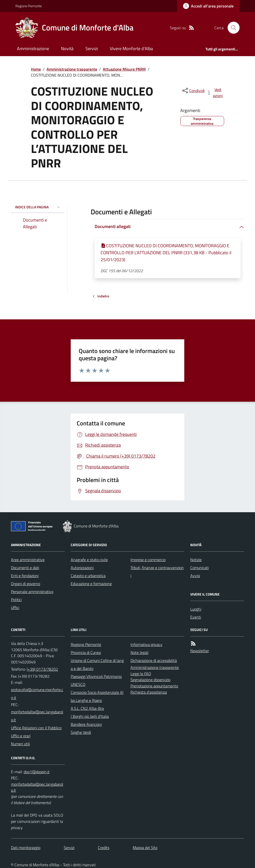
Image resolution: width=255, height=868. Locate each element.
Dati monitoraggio (26, 848)
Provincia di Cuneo (86, 652)
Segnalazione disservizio (150, 680)
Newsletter (200, 651)
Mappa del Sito (145, 848)
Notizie (196, 560)
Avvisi (195, 576)
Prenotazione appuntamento (154, 686)
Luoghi (196, 609)
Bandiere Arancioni (86, 724)
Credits (104, 848)
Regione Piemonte (29, 6)
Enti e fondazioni (25, 576)
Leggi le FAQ (141, 674)
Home (36, 69)
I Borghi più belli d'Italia (90, 716)
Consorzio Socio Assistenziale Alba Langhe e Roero (97, 696)
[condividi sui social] (193, 91)
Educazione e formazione (91, 584)
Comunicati (199, 568)
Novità (67, 49)
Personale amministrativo (32, 592)
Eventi (196, 617)
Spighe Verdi (81, 732)
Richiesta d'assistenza (149, 692)
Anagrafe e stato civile (89, 560)
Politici (16, 600)
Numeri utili (20, 744)
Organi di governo (26, 584)
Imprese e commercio (148, 560)
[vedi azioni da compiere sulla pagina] (215, 93)
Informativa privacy (146, 644)
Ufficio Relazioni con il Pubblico (36, 728)
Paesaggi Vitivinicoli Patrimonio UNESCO (96, 680)
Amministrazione (33, 49)
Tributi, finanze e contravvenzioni (157, 572)
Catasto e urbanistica (88, 576)
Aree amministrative (28, 560)
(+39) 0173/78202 (42, 669)
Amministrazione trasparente (72, 69)
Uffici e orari (21, 736)
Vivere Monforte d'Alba (131, 49)
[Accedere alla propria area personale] (208, 6)
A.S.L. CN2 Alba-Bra (87, 708)
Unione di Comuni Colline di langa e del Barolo (97, 664)
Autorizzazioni (82, 568)
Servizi (92, 49)
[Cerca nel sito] (232, 28)
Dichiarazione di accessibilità (154, 660)
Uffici (15, 608)
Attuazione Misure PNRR (124, 69)
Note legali (139, 652)
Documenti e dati (25, 568)
